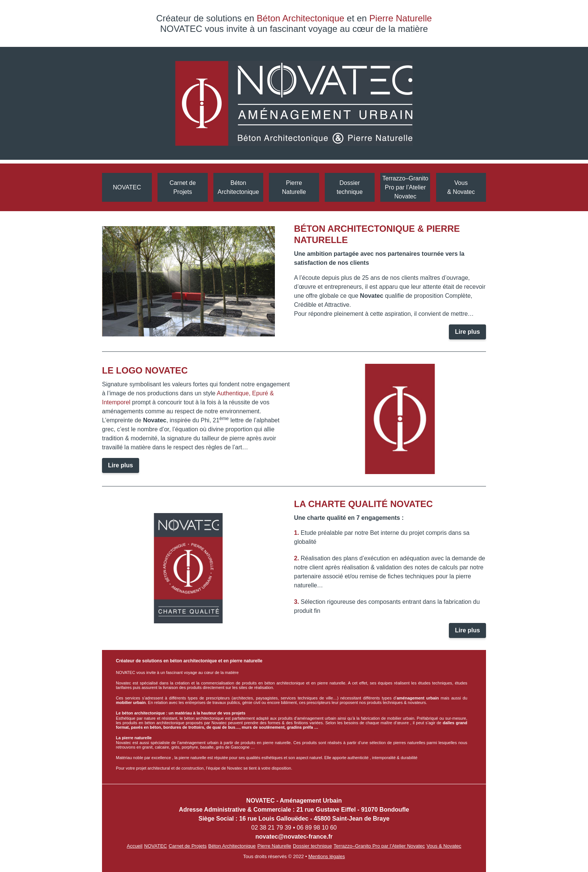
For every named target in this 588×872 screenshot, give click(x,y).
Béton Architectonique (238, 187)
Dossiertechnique (350, 187)
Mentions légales (327, 856)
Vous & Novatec (461, 187)
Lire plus (467, 332)
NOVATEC (127, 187)
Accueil (135, 846)
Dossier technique (312, 846)
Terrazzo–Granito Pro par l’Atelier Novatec (406, 187)
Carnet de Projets (183, 187)
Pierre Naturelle (294, 187)
